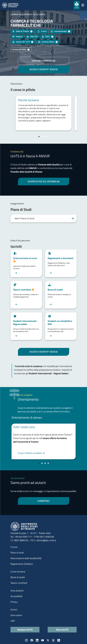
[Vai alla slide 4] (48, 137)
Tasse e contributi (19, 583)
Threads (53, 640)
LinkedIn (37, 640)
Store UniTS (62, 630)
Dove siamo (16, 615)
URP (13, 621)
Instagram (26, 640)
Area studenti (17, 591)
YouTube (43, 640)
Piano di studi (17, 553)
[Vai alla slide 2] (42, 137)
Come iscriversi (18, 572)
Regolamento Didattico (22, 564)
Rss (59, 640)
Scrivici (14, 610)
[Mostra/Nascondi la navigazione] (83, 5)
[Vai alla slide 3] (45, 137)
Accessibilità (16, 596)
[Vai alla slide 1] (39, 137)
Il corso (14, 547)
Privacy (14, 602)
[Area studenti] (77, 5)
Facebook (32, 640)
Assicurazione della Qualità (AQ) (26, 558)
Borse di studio (18, 577)
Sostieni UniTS (25, 630)
